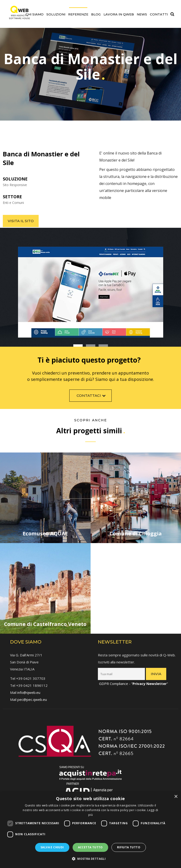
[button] (90, 859)
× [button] (176, 797)
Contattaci (92, 400)
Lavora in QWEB (119, 14)
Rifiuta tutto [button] (129, 847)
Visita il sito (21, 221)
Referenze (78, 14)
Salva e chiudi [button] (52, 847)
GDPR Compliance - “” (133, 679)
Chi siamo (35, 14)
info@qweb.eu (29, 688)
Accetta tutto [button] (90, 847)
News (142, 14)
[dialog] (90, 830)
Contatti (159, 14)
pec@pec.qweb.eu (32, 695)
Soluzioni (56, 14)
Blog (96, 14)
